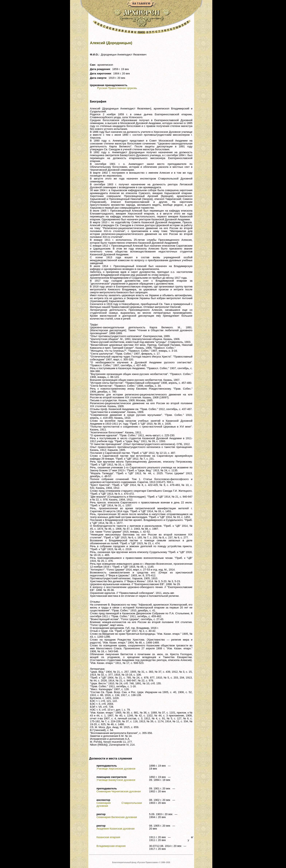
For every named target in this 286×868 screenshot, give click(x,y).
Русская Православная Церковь (117, 88)
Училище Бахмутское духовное (116, 780)
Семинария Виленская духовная (117, 817)
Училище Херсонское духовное (116, 769)
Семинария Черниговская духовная (119, 791)
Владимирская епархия (111, 846)
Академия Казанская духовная (116, 829)
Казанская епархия (108, 837)
